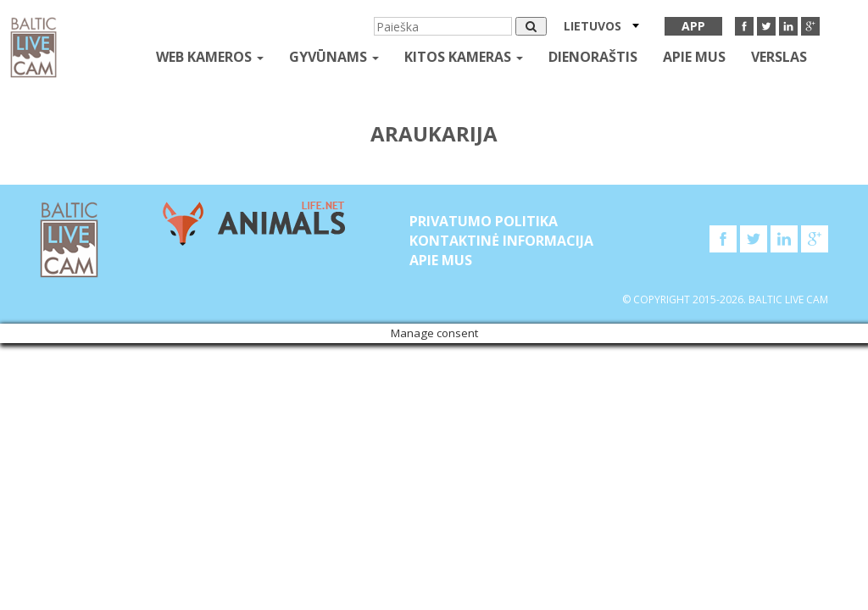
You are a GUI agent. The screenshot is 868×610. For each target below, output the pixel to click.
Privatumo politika (484, 221)
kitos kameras (464, 57)
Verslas (779, 57)
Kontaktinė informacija (501, 241)
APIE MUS (694, 57)
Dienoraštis (593, 57)
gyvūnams (334, 57)
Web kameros (210, 57)
